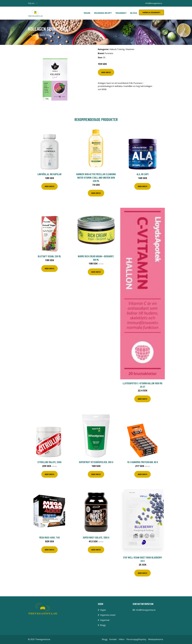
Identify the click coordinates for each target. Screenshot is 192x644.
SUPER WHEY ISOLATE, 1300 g (96, 537)
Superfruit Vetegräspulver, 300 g (96, 462)
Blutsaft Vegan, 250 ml (49, 256)
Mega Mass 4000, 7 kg (50, 537)
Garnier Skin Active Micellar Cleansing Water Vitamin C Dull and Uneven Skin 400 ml (96, 177)
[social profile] (37, 3)
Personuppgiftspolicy (136, 639)
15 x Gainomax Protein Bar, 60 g (143, 462)
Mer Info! (106, 72)
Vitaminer (130, 49)
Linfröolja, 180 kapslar (49, 174)
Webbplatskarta (156, 639)
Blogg (134, 13)
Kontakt (113, 639)
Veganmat (121, 13)
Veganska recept (103, 13)
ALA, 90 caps (143, 174)
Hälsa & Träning (117, 49)
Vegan (87, 13)
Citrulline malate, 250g (49, 462)
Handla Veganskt (151, 12)
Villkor (122, 639)
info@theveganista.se (153, 3)
